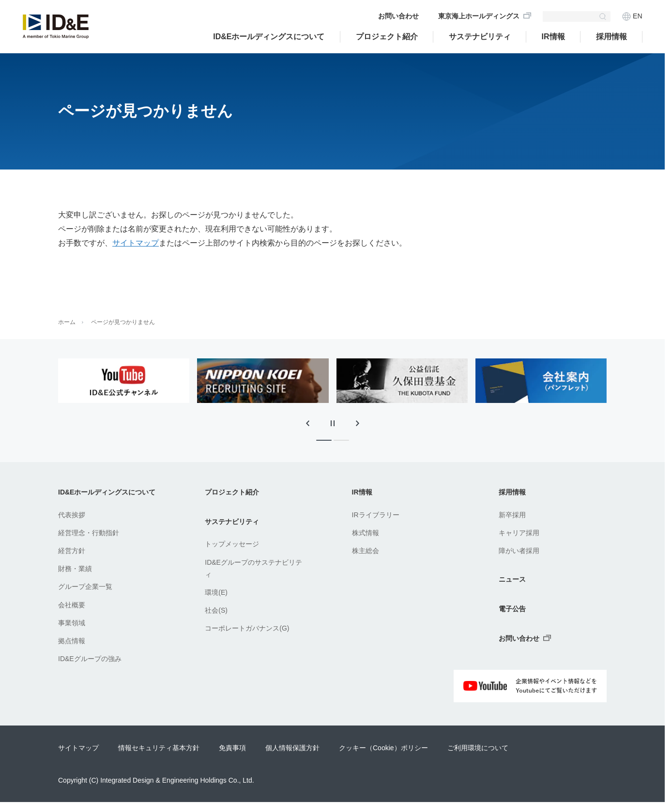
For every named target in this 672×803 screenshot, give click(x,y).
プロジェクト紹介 (232, 492)
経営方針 (72, 551)
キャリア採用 (519, 533)
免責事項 (232, 748)
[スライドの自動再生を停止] (333, 423)
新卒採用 (512, 515)
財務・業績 (75, 569)
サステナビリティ (480, 37)
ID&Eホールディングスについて (269, 37)
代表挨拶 (72, 515)
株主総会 (366, 551)
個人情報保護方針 (292, 748)
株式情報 (366, 533)
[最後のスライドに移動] (307, 423)
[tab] (324, 440)
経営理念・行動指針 (89, 533)
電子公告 (512, 609)
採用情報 (611, 37)
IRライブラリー (376, 515)
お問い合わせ (398, 16)
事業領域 (72, 623)
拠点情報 (72, 641)
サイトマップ (136, 243)
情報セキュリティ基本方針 (159, 748)
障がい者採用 (519, 551)
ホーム (67, 322)
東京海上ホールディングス (479, 16)
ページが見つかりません (123, 322)
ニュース (512, 579)
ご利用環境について (478, 748)
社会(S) (216, 610)
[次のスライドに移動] (358, 423)
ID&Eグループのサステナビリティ (253, 568)
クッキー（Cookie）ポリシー (383, 748)
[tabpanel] (124, 381)
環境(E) (216, 592)
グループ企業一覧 (85, 587)
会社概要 (72, 605)
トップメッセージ (232, 544)
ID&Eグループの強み (90, 659)
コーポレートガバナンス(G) (247, 628)
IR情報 (553, 37)
